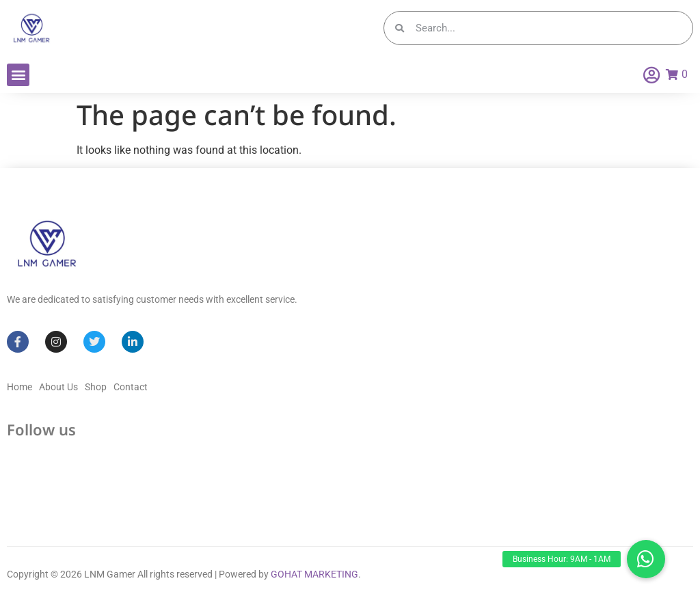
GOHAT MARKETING (314, 574)
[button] (18, 75)
